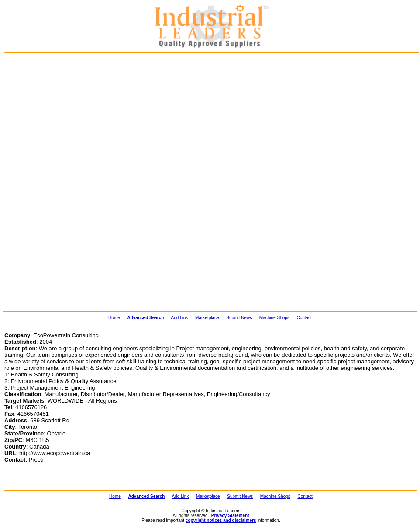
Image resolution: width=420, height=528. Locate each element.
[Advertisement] (51, 103)
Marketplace (207, 318)
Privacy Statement (230, 516)
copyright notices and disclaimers (221, 520)
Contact (304, 318)
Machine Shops (274, 318)
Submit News (239, 318)
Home (114, 318)
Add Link (180, 318)
